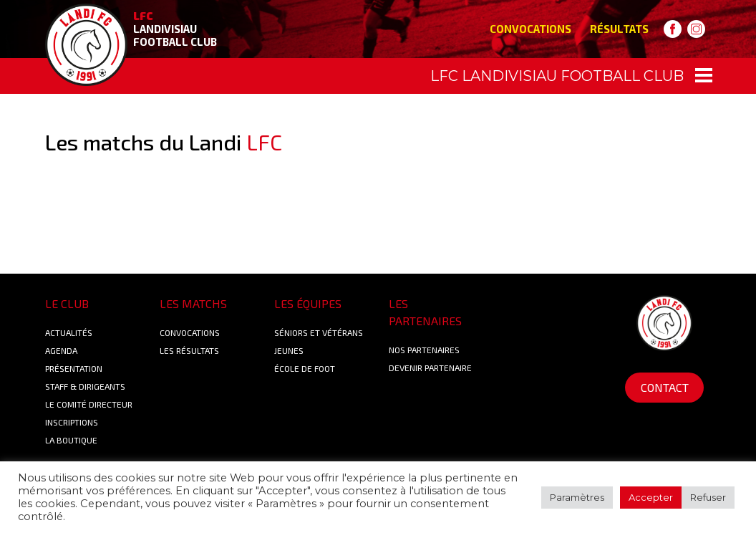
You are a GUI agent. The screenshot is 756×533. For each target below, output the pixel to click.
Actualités (69, 332)
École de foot (305, 368)
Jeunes (289, 350)
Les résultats (189, 350)
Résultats (619, 29)
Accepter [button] (651, 497)
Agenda (61, 350)
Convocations (530, 29)
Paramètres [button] (577, 497)
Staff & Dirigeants (85, 386)
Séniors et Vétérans (319, 332)
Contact (665, 387)
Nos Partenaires (424, 350)
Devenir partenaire (430, 368)
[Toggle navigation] (378, 76)
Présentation (74, 368)
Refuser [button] (708, 497)
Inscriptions (72, 422)
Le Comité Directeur (89, 404)
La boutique (71, 440)
